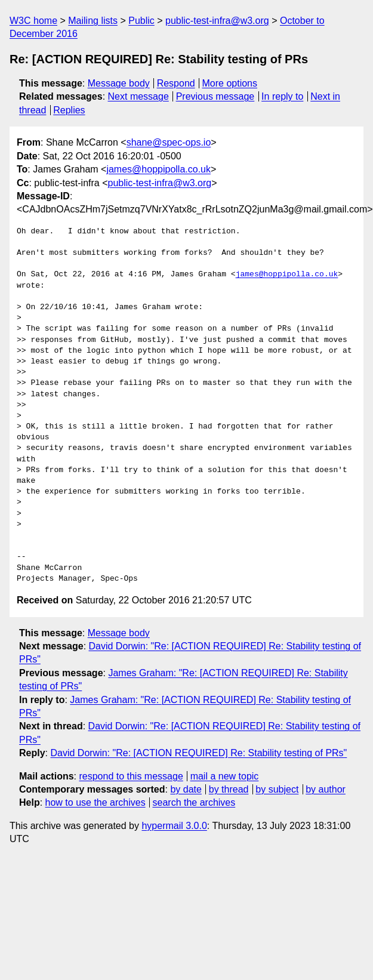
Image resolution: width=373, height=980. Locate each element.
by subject (277, 789)
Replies (69, 110)
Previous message (215, 96)
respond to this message (131, 776)
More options (230, 83)
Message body (119, 83)
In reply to (282, 96)
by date (186, 789)
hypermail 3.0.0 (174, 826)
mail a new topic (225, 776)
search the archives (194, 802)
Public (141, 21)
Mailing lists (93, 21)
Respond (176, 83)
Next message (138, 96)
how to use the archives (95, 802)
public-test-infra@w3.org (217, 21)
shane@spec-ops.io (169, 142)
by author (326, 789)
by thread (229, 789)
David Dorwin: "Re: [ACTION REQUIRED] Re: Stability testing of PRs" (198, 753)
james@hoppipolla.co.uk (158, 169)
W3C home (33, 21)
